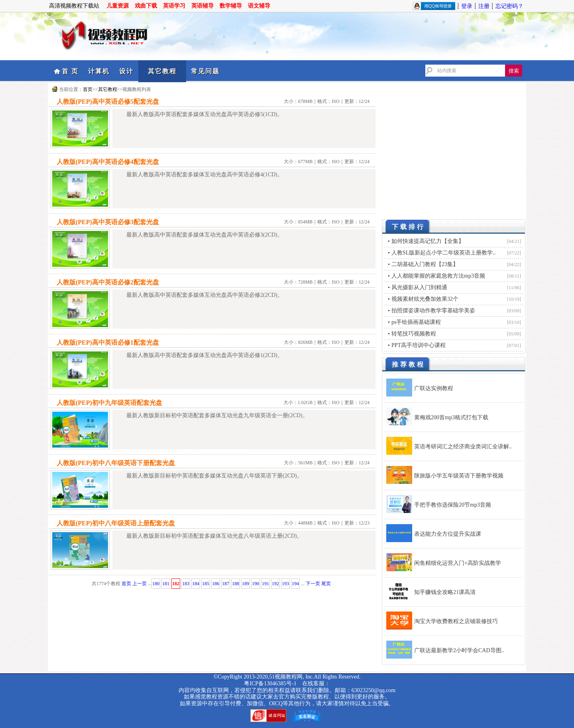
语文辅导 (259, 6)
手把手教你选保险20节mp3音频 (453, 505)
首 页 (70, 71)
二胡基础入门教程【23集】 (425, 264)
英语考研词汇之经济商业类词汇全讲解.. (463, 447)
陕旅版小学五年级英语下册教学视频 (459, 476)
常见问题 (205, 71)
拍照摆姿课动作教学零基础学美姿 (433, 311)
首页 (88, 89)
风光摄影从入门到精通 (419, 287)
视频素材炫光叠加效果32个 (425, 299)
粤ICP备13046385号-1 (270, 684)
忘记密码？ (509, 6)
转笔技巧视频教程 (414, 334)
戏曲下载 (146, 6)
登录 (467, 6)
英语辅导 (202, 6)
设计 (126, 71)
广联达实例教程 (434, 388)
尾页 (326, 584)
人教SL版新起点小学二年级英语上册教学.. (443, 253)
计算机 (99, 71)
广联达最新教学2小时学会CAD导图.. (459, 650)
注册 (484, 6)
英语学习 (174, 6)
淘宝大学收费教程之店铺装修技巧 (456, 621)
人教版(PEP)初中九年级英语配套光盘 (109, 403)
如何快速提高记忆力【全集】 (428, 241)
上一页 (140, 584)
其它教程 (162, 71)
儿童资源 (118, 6)
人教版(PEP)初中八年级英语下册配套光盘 (116, 463)
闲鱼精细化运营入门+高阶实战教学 (458, 563)
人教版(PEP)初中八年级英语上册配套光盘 (116, 523)
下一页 (313, 584)
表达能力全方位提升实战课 (448, 534)
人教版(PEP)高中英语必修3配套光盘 (108, 222)
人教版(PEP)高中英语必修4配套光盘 (108, 162)
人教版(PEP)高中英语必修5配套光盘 (108, 102)
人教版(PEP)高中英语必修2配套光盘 (108, 282)
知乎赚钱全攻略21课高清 (445, 592)
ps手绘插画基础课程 (416, 322)
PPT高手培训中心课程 (419, 345)
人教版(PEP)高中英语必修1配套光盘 (108, 342)
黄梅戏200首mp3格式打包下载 (451, 417)
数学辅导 (231, 6)
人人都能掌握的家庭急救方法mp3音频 (438, 276)
